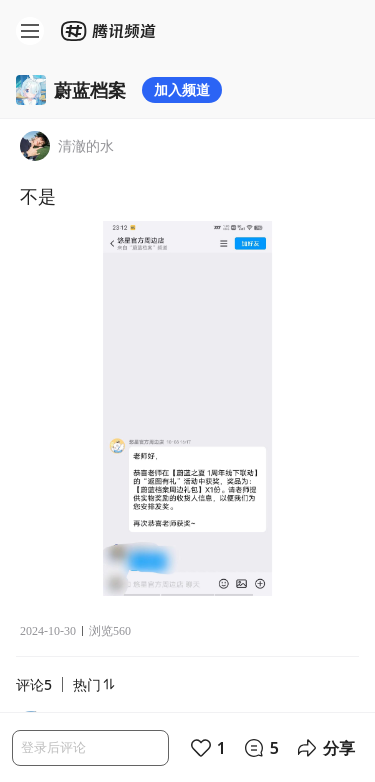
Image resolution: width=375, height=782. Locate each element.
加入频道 (182, 89)
